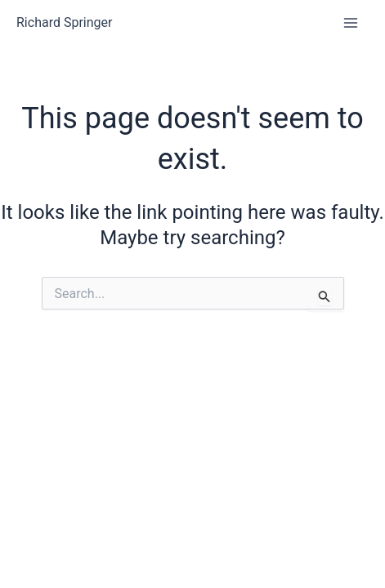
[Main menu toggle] (351, 23)
